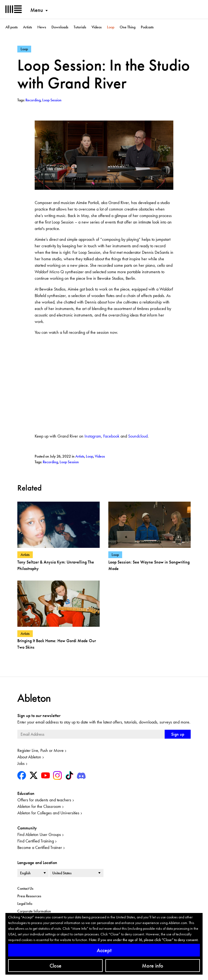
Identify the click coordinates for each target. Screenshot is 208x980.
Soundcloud (138, 436)
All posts (12, 27)
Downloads (60, 27)
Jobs (21, 763)
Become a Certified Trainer (40, 847)
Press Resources (29, 896)
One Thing (128, 27)
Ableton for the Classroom (39, 806)
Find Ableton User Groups (39, 834)
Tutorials (80, 27)
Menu (37, 10)
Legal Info (25, 904)
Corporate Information (34, 911)
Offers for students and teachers (44, 800)
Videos (97, 27)
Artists (27, 27)
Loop (111, 27)
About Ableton (29, 757)
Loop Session (69, 462)
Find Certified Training (36, 841)
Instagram (93, 436)
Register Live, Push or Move (40, 750)
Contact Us (25, 888)
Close (56, 966)
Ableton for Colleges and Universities (48, 813)
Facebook (111, 436)
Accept (104, 950)
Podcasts (147, 27)
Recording (50, 462)
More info (153, 966)
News (42, 27)
